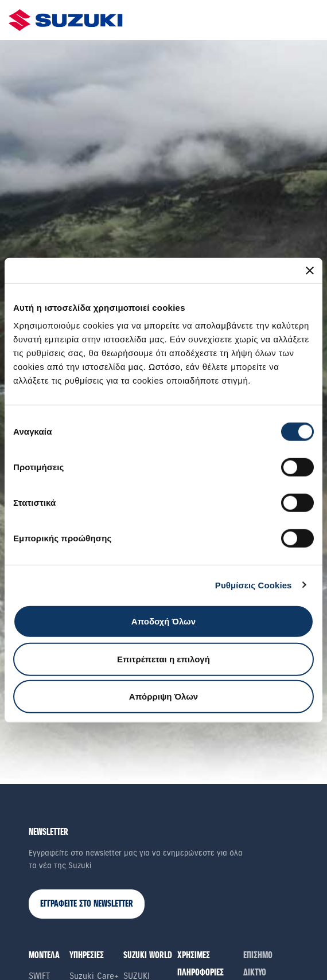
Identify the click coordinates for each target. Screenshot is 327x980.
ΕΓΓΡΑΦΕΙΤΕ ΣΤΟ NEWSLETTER (87, 904)
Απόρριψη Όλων (163, 696)
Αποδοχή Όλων (163, 621)
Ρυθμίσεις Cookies (254, 585)
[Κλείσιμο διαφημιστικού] (310, 270)
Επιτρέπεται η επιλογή (163, 659)
